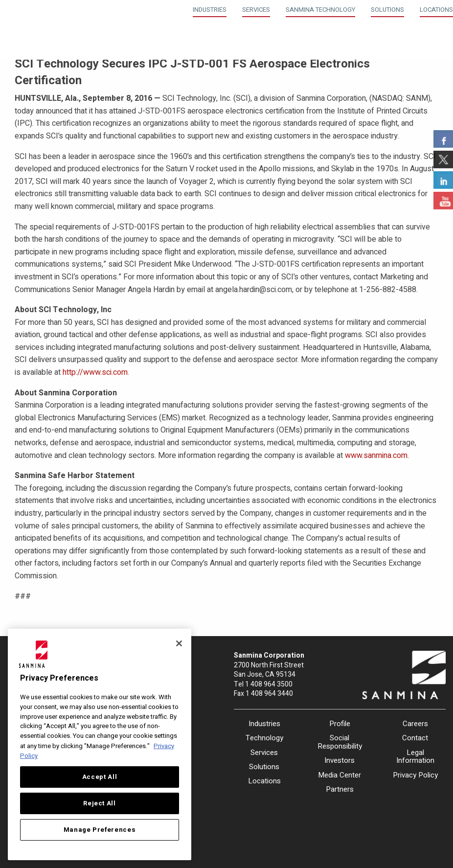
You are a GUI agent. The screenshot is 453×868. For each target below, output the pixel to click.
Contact (415, 738)
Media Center (340, 775)
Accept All (100, 777)
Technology (264, 738)
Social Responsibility (340, 742)
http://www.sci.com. (96, 372)
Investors (340, 760)
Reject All (100, 803)
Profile (340, 724)
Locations (436, 10)
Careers (415, 724)
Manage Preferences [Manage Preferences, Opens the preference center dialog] (100, 830)
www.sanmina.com (376, 456)
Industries (210, 10)
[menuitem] (210, 9)
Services (256, 10)
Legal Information (415, 757)
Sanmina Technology (320, 10)
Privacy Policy (415, 775)
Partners (340, 789)
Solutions (387, 10)
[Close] (179, 643)
